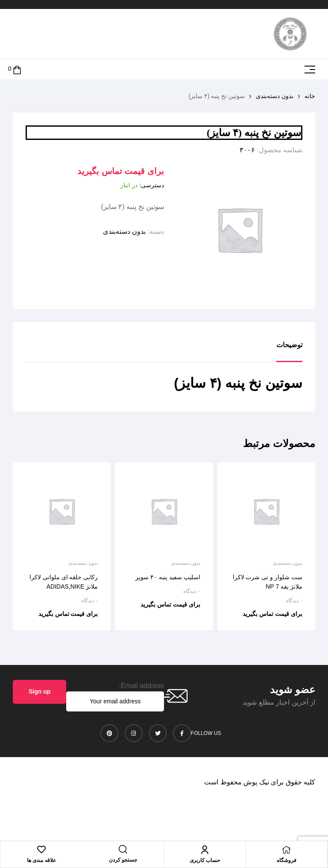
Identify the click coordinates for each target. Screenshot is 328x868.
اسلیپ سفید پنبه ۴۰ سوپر (168, 577)
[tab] (289, 351)
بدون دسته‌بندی (275, 96)
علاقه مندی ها (41, 860)
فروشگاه (287, 860)
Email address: (141, 686)
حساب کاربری (205, 860)
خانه (310, 96)
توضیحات (289, 345)
